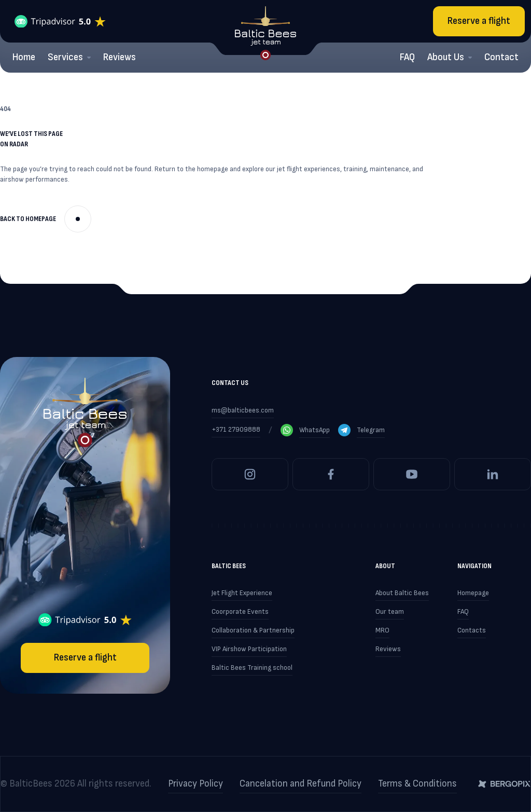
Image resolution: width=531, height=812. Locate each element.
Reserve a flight (479, 21)
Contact (501, 57)
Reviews (120, 57)
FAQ (407, 57)
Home (24, 57)
